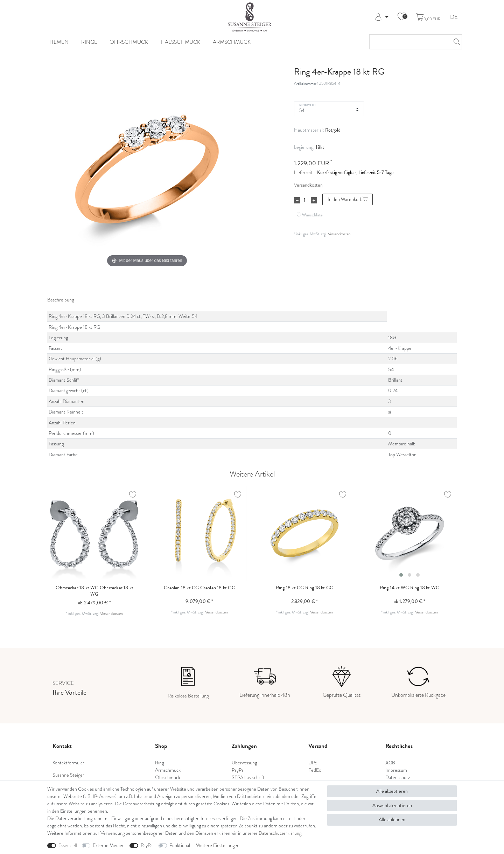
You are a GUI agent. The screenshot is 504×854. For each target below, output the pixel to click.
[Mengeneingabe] (304, 200)
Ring (159, 763)
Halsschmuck (180, 42)
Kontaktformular (68, 763)
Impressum (396, 770)
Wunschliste (310, 215)
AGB (390, 763)
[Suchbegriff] (409, 42)
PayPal (147, 845)
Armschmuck (232, 42)
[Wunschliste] (402, 17)
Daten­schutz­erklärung (280, 833)
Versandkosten (308, 185)
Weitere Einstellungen (218, 845)
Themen (58, 42)
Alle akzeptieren (392, 791)
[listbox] (409, 533)
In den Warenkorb (348, 199)
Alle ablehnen (392, 819)
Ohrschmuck (129, 42)
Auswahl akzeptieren (392, 805)
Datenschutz (398, 777)
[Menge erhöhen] (314, 200)
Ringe (89, 42)
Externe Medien (109, 845)
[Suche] (455, 42)
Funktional (180, 845)
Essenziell (68, 845)
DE (454, 17)
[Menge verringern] (297, 200)
